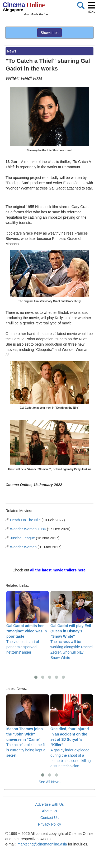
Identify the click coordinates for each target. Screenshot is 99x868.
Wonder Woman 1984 (28, 529)
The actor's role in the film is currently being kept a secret (28, 726)
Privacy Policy (49, 824)
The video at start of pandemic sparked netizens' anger (28, 623)
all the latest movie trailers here (58, 570)
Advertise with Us (49, 804)
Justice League (22, 538)
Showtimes (49, 33)
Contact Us (49, 818)
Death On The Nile (25, 520)
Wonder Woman (23, 547)
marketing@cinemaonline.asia (42, 844)
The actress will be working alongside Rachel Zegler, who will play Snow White (72, 625)
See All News (49, 782)
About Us (50, 811)
